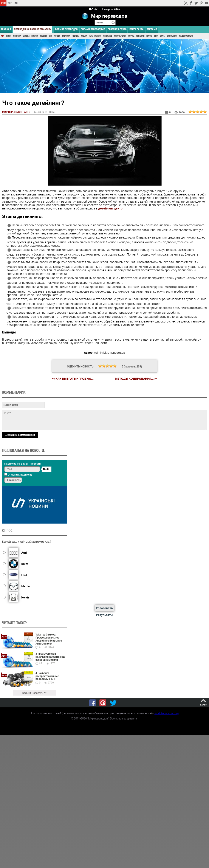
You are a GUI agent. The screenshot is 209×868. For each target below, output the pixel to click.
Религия (149, 36)
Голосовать (104, 608)
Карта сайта (136, 29)
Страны (163, 36)
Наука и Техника (95, 36)
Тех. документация (186, 36)
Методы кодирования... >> (136, 379)
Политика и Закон (120, 36)
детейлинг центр (110, 208)
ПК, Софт (57, 36)
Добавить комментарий (20, 434)
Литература (66, 36)
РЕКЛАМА (152, 29)
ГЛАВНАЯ (6, 29)
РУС (3, 3)
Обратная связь (117, 29)
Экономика (17, 36)
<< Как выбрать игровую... (73, 378)
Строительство (172, 36)
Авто (3, 36)
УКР (10, 3)
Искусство (43, 36)
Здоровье (26, 36)
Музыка (84, 36)
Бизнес (9, 36)
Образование (107, 36)
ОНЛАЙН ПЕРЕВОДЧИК (93, 29)
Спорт (156, 36)
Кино (50, 36)
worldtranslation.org (167, 713)
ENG (16, 3)
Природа (131, 36)
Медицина (76, 36)
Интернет (35, 36)
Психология (140, 36)
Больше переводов (66, 29)
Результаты (105, 615)
